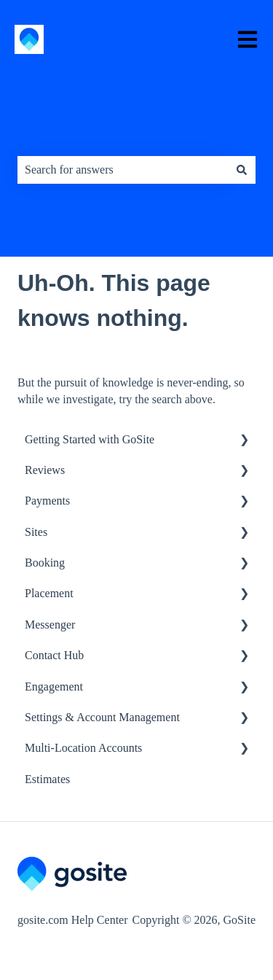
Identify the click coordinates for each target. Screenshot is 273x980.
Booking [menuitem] (45, 563)
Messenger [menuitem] (50, 625)
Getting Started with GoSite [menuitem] (90, 439)
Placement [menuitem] (49, 593)
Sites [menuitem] (36, 532)
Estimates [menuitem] (47, 779)
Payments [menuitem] (47, 501)
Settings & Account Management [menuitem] (102, 717)
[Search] (242, 170)
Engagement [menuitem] (54, 687)
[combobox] (123, 170)
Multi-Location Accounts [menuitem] (83, 748)
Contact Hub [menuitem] (54, 655)
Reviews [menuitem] (45, 470)
